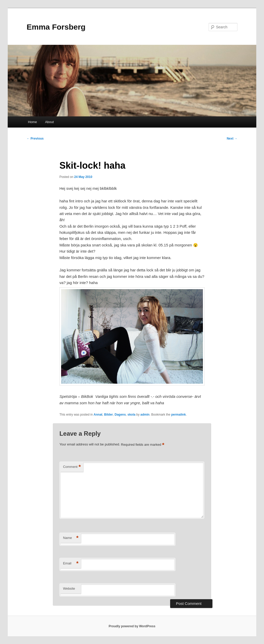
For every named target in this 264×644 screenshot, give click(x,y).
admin (145, 415)
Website (69, 589)
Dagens (120, 415)
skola (132, 415)
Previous (35, 139)
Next (232, 139)
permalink (179, 415)
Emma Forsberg (56, 27)
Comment (72, 467)
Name (71, 538)
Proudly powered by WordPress (132, 626)
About (49, 122)
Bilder (109, 415)
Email (71, 564)
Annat (98, 415)
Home (32, 122)
